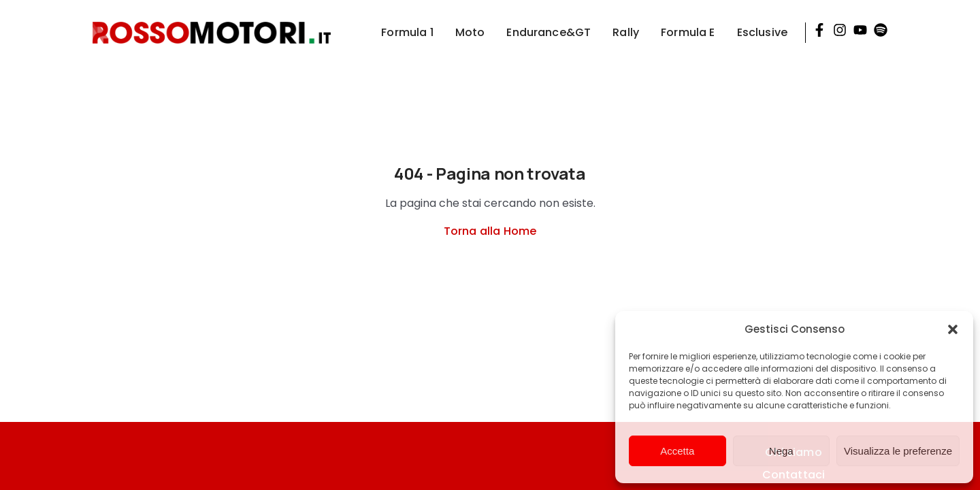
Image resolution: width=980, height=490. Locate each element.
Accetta (677, 451)
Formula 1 (407, 32)
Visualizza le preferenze (898, 451)
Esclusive (762, 32)
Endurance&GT (549, 32)
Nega (781, 451)
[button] (953, 329)
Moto (470, 32)
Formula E (688, 32)
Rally (626, 32)
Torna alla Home (490, 231)
